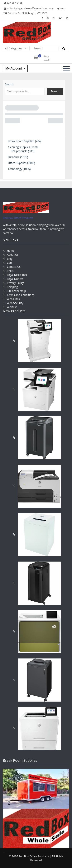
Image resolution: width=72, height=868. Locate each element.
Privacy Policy (15, 283)
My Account (14, 68)
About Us (13, 255)
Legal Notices (15, 279)
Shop (10, 271)
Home (11, 251)
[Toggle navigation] (66, 68)
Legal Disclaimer (17, 275)
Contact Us (14, 267)
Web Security (15, 303)
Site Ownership (16, 291)
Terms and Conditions (21, 295)
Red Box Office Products (18, 218)
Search (9, 84)
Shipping (12, 287)
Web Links (13, 299)
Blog (10, 259)
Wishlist (12, 307)
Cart (10, 263)
